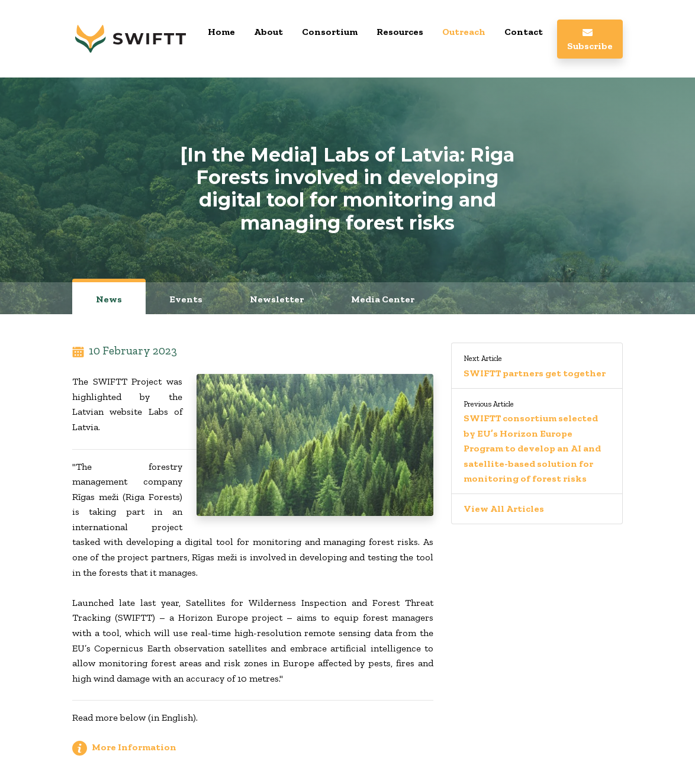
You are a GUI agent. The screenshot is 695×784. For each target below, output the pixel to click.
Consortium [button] (330, 32)
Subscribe (590, 40)
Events (186, 299)
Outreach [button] (464, 32)
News (109, 299)
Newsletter (277, 299)
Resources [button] (400, 32)
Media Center (383, 299)
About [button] (268, 32)
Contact (524, 32)
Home (221, 32)
